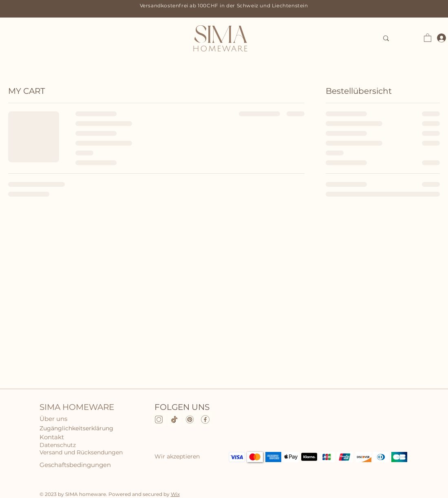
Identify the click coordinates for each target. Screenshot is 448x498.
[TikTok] (174, 419)
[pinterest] (190, 419)
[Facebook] (205, 419)
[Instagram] (159, 419)
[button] (428, 37)
